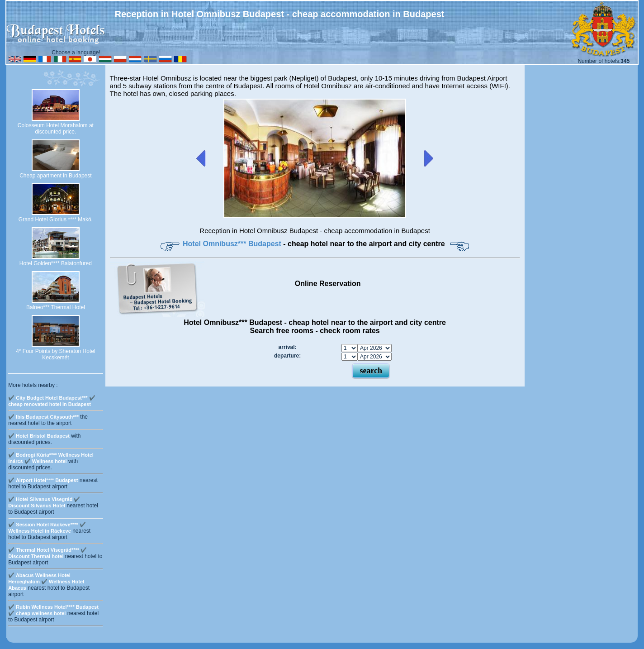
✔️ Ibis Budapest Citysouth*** (43, 417)
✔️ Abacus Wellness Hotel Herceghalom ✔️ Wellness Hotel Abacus (46, 582)
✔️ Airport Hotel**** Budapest (43, 480)
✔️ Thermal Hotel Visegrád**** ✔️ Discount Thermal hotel (47, 553)
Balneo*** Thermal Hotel (56, 307)
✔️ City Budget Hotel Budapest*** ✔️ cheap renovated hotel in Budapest (52, 401)
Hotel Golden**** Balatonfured (56, 263)
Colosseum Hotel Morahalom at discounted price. (56, 129)
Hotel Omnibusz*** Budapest (233, 244)
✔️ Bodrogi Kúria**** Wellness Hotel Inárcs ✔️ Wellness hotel (51, 458)
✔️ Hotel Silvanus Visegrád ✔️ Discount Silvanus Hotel (44, 502)
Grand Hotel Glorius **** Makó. (56, 220)
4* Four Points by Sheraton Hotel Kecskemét (55, 354)
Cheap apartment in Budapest (55, 176)
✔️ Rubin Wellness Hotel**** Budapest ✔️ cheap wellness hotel (53, 610)
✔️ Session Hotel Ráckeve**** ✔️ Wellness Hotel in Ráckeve (47, 528)
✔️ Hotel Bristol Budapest (39, 436)
